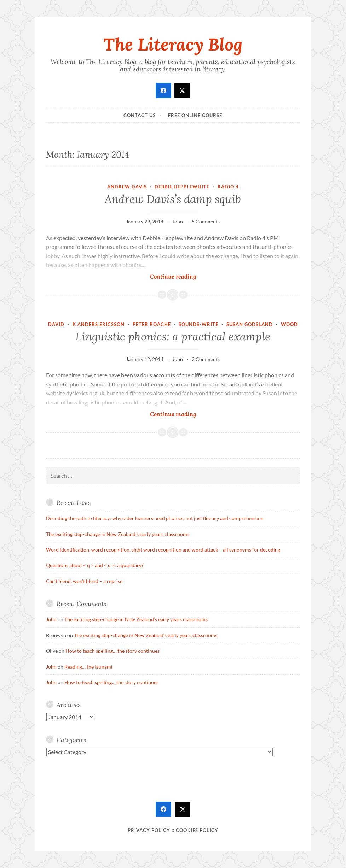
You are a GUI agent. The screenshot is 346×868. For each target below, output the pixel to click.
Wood (289, 324)
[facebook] (163, 91)
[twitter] (182, 91)
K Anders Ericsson (99, 324)
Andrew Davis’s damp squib (173, 199)
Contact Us (140, 115)
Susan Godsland (250, 324)
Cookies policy (197, 830)
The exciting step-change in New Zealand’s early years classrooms (118, 534)
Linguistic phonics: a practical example (173, 337)
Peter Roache (152, 324)
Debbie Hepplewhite (182, 187)
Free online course (195, 115)
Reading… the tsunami (88, 667)
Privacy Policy (149, 830)
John (178, 222)
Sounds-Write (198, 324)
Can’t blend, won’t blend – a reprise (84, 581)
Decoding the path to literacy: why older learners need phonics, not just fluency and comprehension (155, 518)
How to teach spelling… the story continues (113, 651)
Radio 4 (228, 187)
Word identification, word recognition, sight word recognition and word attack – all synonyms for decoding (163, 550)
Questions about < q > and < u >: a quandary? (95, 565)
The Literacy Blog (173, 44)
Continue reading (183, 276)
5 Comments (206, 222)
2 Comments (206, 359)
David (56, 324)
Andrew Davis (127, 187)
